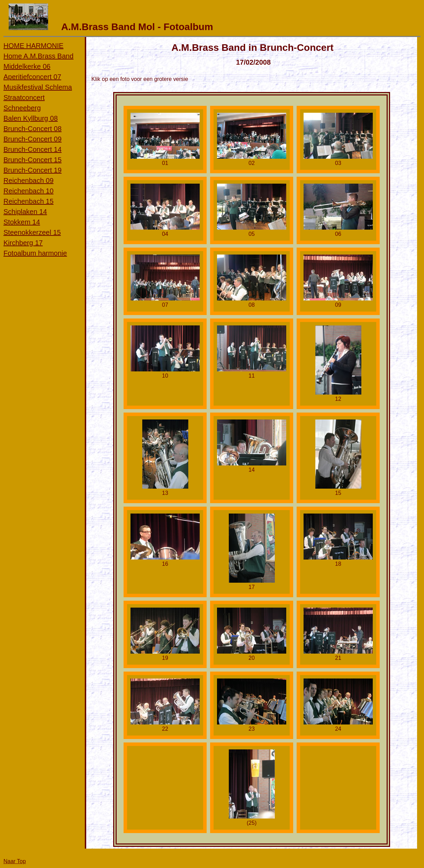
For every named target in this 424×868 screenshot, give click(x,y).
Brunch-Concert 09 (33, 139)
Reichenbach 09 (29, 181)
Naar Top (15, 861)
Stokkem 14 (22, 222)
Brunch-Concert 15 (33, 160)
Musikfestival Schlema (38, 87)
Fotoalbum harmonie (35, 253)
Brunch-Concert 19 (33, 170)
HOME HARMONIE (33, 46)
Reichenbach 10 (29, 191)
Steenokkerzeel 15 (32, 232)
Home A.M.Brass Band (38, 56)
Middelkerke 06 (27, 66)
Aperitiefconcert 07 (32, 77)
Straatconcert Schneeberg (24, 103)
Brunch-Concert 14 (33, 149)
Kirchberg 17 (23, 243)
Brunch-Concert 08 (33, 129)
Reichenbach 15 (29, 201)
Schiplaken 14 (25, 212)
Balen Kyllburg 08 (31, 118)
